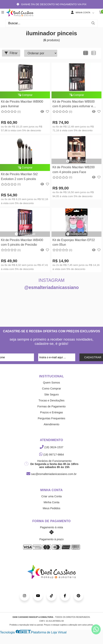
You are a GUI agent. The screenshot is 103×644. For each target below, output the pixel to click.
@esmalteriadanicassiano (51, 287)
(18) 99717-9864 (51, 455)
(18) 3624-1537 (51, 447)
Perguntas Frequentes (51, 418)
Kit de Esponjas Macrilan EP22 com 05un (74, 242)
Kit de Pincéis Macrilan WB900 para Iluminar (22, 104)
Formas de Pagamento (51, 406)
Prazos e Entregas (51, 412)
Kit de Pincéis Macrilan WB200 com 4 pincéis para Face (74, 170)
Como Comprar (51, 389)
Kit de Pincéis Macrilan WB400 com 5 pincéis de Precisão (22, 242)
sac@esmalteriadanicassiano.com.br (51, 474)
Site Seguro (51, 394)
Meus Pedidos (51, 508)
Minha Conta (51, 502)
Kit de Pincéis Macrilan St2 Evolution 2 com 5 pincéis (19, 176)
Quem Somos (51, 383)
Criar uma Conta (51, 496)
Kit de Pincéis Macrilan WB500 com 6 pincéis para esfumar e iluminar (74, 104)
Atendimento (52, 424)
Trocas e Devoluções (52, 400)
